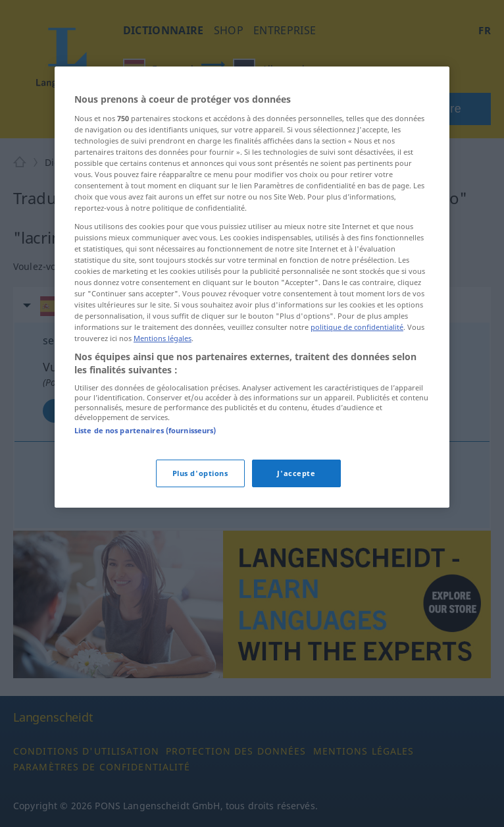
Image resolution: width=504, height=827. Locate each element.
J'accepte (296, 473)
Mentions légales (163, 338)
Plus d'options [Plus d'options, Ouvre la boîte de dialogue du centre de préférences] (200, 473)
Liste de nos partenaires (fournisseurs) (145, 430)
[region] (252, 287)
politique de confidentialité (357, 327)
